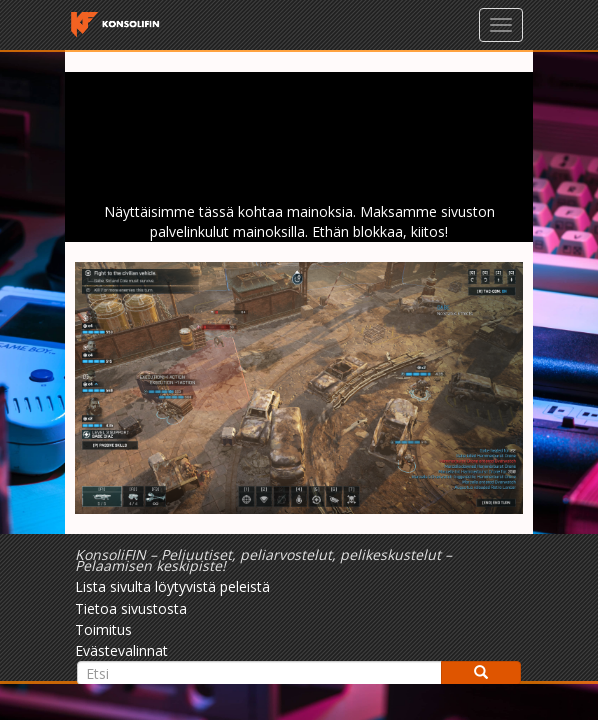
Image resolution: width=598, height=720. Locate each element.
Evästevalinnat (121, 650)
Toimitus (103, 629)
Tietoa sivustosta (131, 608)
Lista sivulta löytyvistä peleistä (172, 586)
